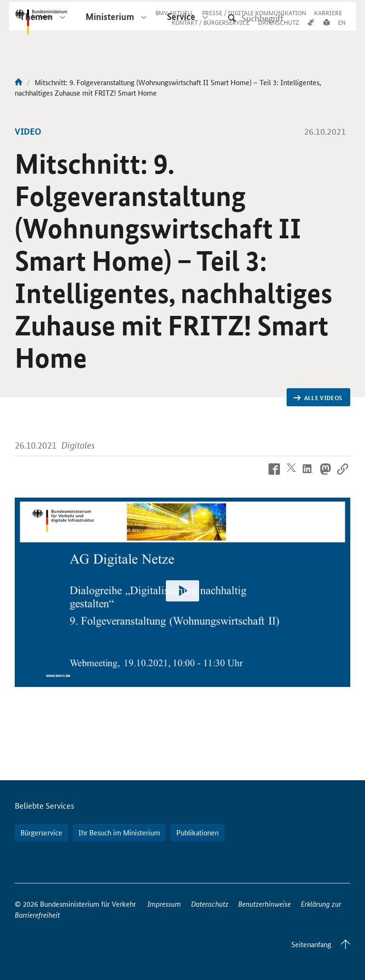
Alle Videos (318, 398)
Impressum (164, 904)
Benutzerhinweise (264, 904)
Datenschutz (210, 904)
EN (342, 30)
